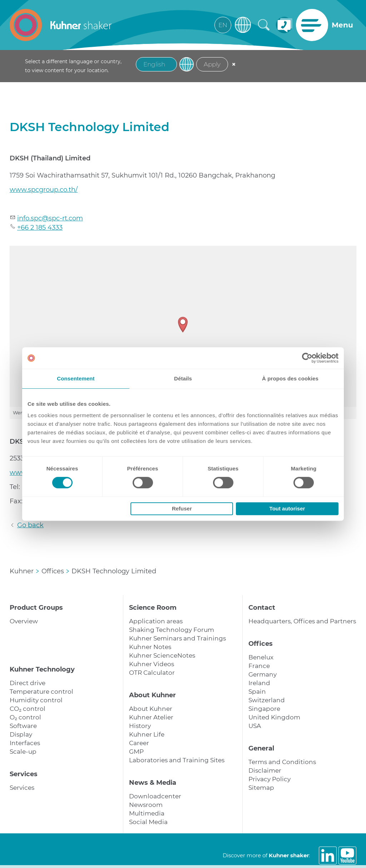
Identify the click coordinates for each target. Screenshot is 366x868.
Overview (24, 621)
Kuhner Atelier (151, 717)
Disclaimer (265, 770)
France (259, 666)
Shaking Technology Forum (172, 630)
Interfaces (25, 743)
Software (23, 726)
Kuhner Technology (42, 669)
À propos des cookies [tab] (290, 378)
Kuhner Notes (150, 647)
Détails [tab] (183, 378)
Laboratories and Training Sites (177, 760)
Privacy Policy (269, 779)
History (140, 726)
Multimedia (147, 813)
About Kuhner (152, 695)
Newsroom (146, 805)
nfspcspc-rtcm (50, 218)
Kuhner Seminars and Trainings (177, 638)
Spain (257, 692)
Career (139, 743)
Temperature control (41, 692)
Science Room (153, 608)
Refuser (182, 508)
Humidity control (36, 700)
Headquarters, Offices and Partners (302, 621)
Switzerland (267, 700)
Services (24, 774)
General (261, 748)
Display (21, 734)
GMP (136, 752)
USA (255, 726)
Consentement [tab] (76, 378)
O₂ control (25, 717)
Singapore (264, 709)
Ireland (259, 683)
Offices (261, 644)
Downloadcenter (155, 796)
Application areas (156, 621)
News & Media (153, 783)
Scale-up (23, 752)
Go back (30, 525)
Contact (262, 608)
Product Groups (36, 608)
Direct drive (28, 683)
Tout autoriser (287, 508)
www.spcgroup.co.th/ (44, 190)
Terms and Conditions (282, 762)
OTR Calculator (152, 673)
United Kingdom (274, 717)
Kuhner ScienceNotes (162, 655)
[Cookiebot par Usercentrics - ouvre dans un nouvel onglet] (307, 358)
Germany (263, 674)
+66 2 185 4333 (40, 228)
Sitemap (261, 788)
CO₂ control (28, 709)
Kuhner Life (147, 734)
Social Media (148, 822)
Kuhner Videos (152, 664)
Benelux (261, 657)
